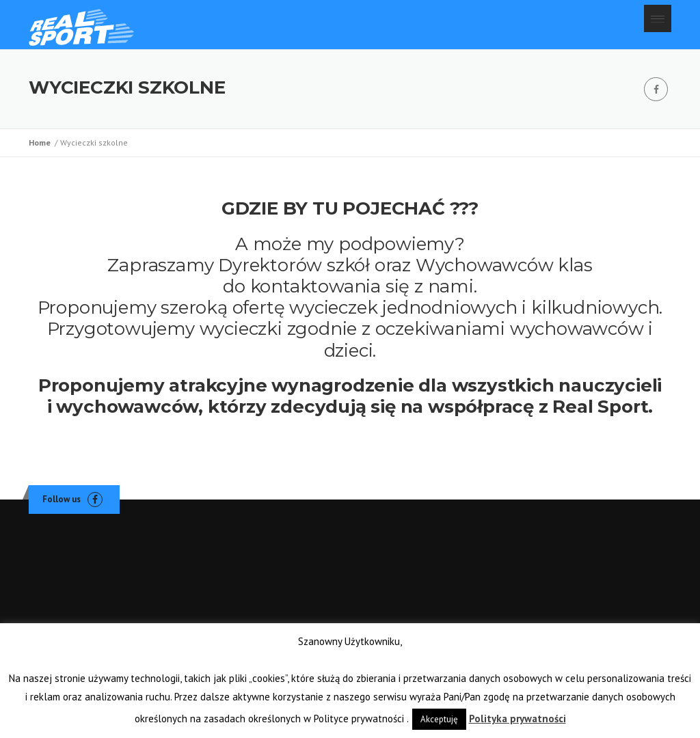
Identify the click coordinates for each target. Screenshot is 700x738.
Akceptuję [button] (439, 719)
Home (42, 142)
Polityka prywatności (517, 719)
